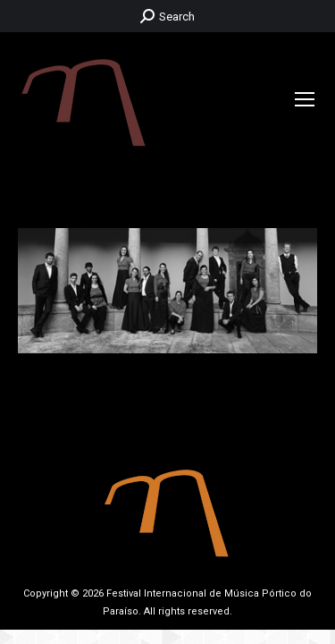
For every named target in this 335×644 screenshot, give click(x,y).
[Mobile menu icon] (305, 99)
